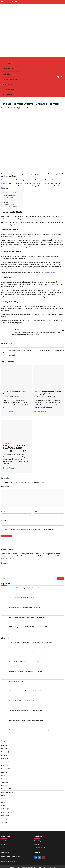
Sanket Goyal (24, 108)
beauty (3, 748)
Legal (3, 797)
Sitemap (4, 845)
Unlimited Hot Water (10, 200)
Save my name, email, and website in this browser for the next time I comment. (29, 529)
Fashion (3, 771)
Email (36, 511)
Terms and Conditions (40, 845)
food (3, 774)
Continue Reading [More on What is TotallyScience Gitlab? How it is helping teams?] (40, 411)
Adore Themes (52, 865)
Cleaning (4, 758)
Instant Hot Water (9, 198)
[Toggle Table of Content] (19, 193)
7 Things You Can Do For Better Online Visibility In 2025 (15, 447)
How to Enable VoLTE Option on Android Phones (15, 393)
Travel (3, 820)
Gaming (3, 778)
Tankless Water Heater (10, 195)
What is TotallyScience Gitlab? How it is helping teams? (48, 393)
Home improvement (10, 79)
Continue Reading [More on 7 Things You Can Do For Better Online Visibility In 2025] (8, 468)
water (8, 174)
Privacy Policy (38, 839)
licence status (41, 314)
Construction (5, 761)
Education (4, 765)
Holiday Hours (9, 95)
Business (6, 74)
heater (38, 297)
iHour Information (25, 865)
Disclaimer (37, 842)
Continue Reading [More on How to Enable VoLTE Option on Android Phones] (8, 411)
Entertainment (9, 69)
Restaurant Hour (10, 89)
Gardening (4, 781)
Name (4, 511)
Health (3, 784)
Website (4, 520)
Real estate (4, 807)
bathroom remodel (50, 273)
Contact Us (4, 842)
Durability (7, 202)
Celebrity (4, 755)
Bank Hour (4, 745)
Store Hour (7, 84)
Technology (8, 64)
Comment (5, 486)
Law (2, 794)
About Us (4, 839)
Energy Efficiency (9, 205)
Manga (3, 804)
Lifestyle (4, 801)
